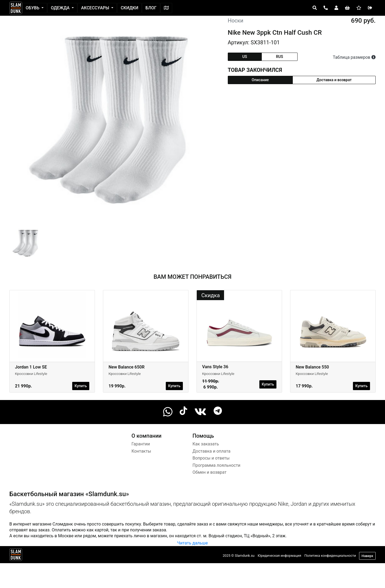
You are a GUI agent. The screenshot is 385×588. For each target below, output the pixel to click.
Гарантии (141, 444)
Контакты (141, 451)
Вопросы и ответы (211, 458)
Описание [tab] (260, 80)
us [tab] (245, 57)
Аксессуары (96, 8)
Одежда (61, 8)
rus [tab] (279, 57)
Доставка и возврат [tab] (334, 80)
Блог (151, 8)
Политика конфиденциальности (330, 556)
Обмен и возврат (209, 472)
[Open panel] (315, 8)
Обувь (33, 8)
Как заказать (206, 444)
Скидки (129, 8)
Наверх (367, 556)
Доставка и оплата (211, 451)
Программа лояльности (216, 465)
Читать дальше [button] (192, 543)
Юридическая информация (280, 556)
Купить (81, 386)
